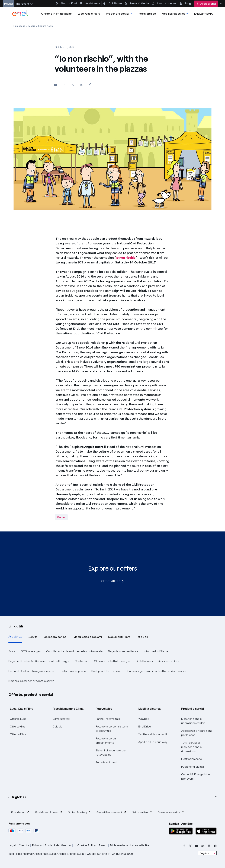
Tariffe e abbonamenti (153, 734)
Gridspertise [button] (142, 812)
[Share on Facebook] (64, 85)
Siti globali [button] (17, 797)
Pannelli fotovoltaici (108, 719)
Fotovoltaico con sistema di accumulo (112, 729)
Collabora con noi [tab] (55, 637)
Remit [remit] (103, 845)
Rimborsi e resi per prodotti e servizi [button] (31, 681)
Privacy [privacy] (37, 845)
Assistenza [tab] (15, 637)
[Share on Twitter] (73, 85)
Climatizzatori (61, 719)
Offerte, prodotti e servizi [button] (31, 695)
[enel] (20, 13)
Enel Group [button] (20, 812)
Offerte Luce (18, 719)
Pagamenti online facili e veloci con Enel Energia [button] (39, 661)
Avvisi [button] (12, 651)
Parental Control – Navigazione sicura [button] (32, 671)
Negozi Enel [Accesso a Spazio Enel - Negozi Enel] (66, 4)
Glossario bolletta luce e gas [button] (112, 661)
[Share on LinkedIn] (81, 85)
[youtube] (197, 846)
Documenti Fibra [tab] (119, 637)
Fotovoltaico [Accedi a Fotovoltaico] (147, 14)
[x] (190, 846)
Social (61, 517)
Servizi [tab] (33, 637)
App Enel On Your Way (153, 742)
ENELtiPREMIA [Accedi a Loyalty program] (204, 14)
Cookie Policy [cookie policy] (86, 845)
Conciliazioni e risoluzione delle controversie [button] (74, 651)
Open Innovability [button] (171, 812)
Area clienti (206, 4)
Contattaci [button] (82, 661)
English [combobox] (204, 853)
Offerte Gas (18, 727)
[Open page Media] (32, 26)
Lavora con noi (164, 4)
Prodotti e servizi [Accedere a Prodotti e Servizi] (119, 14)
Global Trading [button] (79, 812)
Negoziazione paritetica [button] (123, 651)
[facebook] (184, 846)
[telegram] (215, 846)
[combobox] (207, 853)
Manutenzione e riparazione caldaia (193, 721)
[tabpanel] (112, 666)
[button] (55, 85)
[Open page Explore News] (46, 26)
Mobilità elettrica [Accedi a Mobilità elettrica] (175, 14)
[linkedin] (203, 846)
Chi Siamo (112, 4)
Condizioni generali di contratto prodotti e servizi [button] (157, 671)
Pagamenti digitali (192, 767)
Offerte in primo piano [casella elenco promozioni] (56, 14)
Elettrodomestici (192, 759)
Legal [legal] (12, 845)
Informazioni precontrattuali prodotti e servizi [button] (91, 671)
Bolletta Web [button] (144, 661)
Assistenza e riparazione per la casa (197, 733)
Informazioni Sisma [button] (156, 651)
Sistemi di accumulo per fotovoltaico (111, 753)
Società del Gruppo (58, 845)
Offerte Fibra (18, 734)
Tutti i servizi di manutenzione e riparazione (191, 747)
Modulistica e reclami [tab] (88, 637)
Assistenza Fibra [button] (169, 661)
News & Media (137, 4)
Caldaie (57, 727)
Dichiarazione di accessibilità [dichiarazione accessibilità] (129, 845)
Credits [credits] (24, 845)
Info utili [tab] (142, 637)
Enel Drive (145, 727)
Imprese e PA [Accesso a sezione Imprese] (25, 4)
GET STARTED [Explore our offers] (112, 581)
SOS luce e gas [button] (31, 651)
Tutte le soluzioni (106, 762)
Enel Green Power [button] (49, 812)
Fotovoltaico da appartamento (106, 741)
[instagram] (209, 846)
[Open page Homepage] (19, 26)
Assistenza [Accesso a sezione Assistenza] (90, 4)
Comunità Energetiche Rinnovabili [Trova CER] (195, 777)
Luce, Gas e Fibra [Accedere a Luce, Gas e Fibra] (89, 14)
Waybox (144, 719)
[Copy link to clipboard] (90, 85)
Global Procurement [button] (111, 812)
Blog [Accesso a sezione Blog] (185, 4)
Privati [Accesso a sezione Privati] (9, 4)
